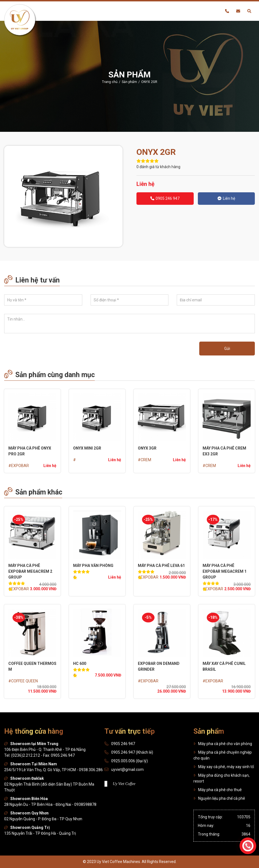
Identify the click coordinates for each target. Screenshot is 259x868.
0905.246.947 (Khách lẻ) (132, 752)
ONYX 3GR (147, 448)
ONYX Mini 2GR (87, 448)
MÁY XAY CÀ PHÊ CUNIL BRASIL (224, 666)
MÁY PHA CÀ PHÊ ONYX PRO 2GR (30, 451)
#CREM (145, 460)
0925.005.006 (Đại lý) (129, 761)
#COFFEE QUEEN (23, 681)
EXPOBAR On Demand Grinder (159, 666)
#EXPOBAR (19, 466)
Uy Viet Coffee (124, 784)
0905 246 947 (165, 198)
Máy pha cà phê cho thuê (218, 790)
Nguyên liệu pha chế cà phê (219, 798)
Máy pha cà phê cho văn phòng (223, 744)
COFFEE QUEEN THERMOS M (32, 666)
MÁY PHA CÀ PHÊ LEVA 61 (161, 566)
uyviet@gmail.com (127, 769)
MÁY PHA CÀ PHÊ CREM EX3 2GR (224, 451)
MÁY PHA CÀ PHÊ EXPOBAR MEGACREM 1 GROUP (225, 571)
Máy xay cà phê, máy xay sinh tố (224, 767)
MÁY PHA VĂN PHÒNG (93, 566)
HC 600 (80, 663)
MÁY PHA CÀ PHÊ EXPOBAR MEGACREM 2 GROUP (30, 571)
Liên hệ (226, 198)
